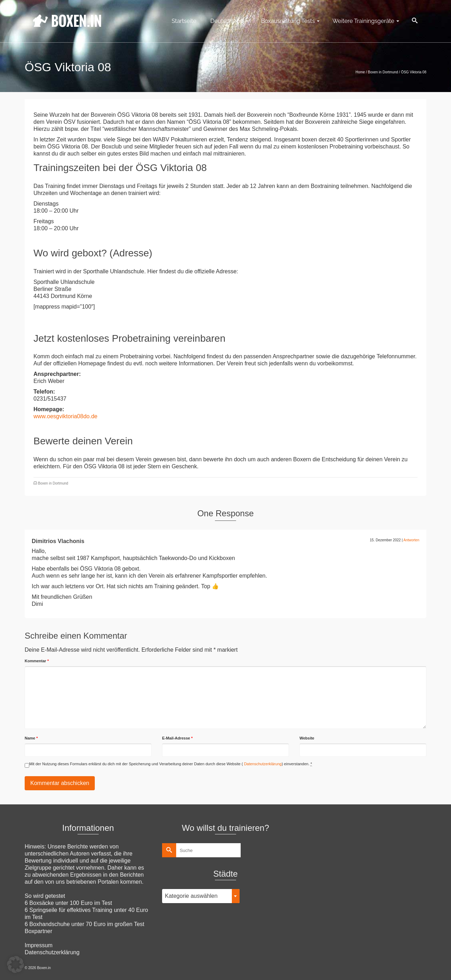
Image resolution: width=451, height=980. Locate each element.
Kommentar (37, 661)
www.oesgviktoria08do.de (65, 416)
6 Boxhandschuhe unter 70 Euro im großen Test (84, 924)
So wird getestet (45, 896)
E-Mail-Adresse (177, 738)
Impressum (39, 945)
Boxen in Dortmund (53, 483)
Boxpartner (38, 931)
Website (307, 738)
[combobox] (201, 896)
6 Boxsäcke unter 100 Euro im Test (68, 903)
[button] (16, 964)
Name (31, 738)
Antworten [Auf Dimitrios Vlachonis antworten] (411, 540)
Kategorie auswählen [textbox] (191, 896)
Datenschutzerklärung (262, 764)
